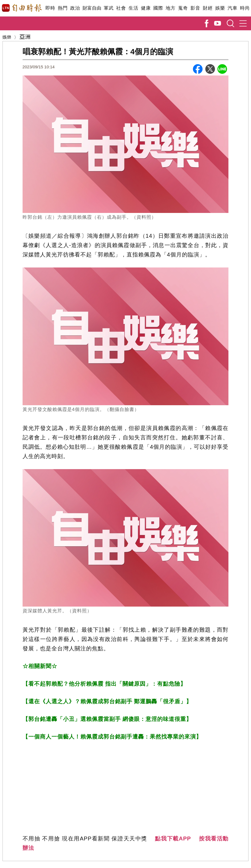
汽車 (232, 8)
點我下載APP (173, 839)
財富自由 (92, 8)
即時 (50, 8)
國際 (158, 8)
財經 (208, 8)
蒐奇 (183, 8)
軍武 (109, 8)
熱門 (63, 8)
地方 (170, 8)
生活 (133, 8)
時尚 (245, 8)
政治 (75, 8)
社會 (121, 8)
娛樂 (220, 8)
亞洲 (25, 36)
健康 (146, 8)
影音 (195, 8)
